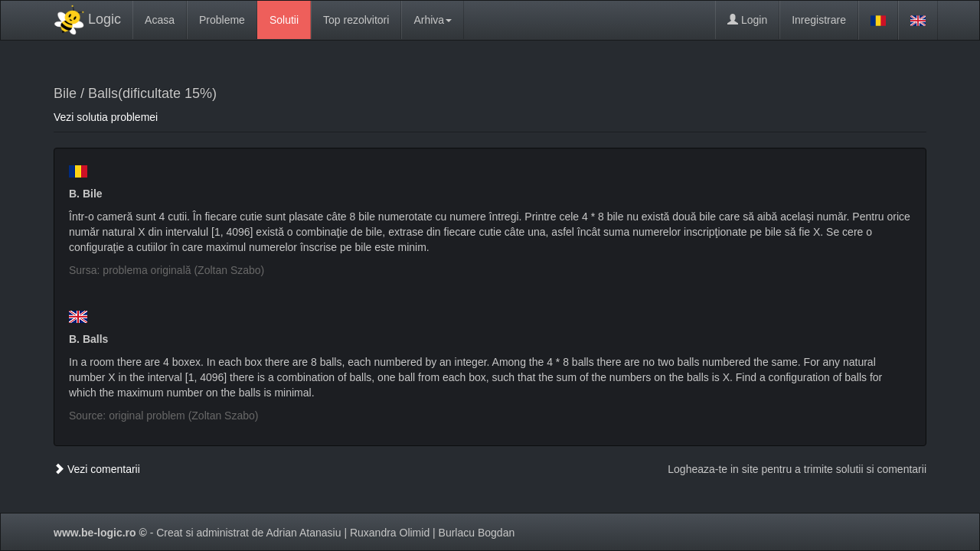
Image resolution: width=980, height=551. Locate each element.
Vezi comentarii (97, 469)
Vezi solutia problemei (106, 117)
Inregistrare (819, 20)
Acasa (160, 20)
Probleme (222, 20)
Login (747, 20)
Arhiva (433, 20)
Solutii (284, 20)
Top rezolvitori (356, 20)
